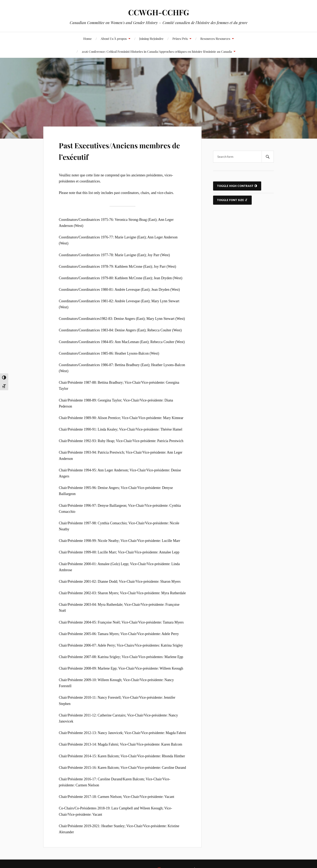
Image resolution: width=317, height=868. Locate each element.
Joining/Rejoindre (151, 38)
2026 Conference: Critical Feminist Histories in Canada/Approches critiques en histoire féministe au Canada (157, 51)
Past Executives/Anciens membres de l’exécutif (108, 150)
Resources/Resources (215, 38)
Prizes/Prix (180, 38)
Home (88, 38)
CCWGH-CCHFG (158, 12)
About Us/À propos (114, 38)
